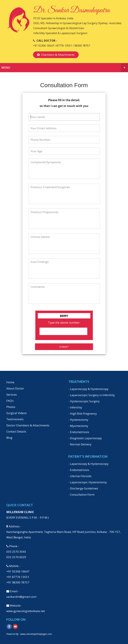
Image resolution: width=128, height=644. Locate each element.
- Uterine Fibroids (80, 476)
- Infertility (75, 407)
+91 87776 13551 (18, 577)
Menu (65, 68)
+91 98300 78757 (18, 582)
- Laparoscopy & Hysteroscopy (88, 389)
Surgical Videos (16, 413)
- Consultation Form (81, 495)
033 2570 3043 (16, 552)
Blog (9, 438)
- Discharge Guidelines (83, 488)
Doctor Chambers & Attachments (28, 425)
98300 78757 (82, 46)
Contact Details (16, 431)
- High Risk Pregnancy (83, 414)
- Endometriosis (79, 432)
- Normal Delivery (80, 444)
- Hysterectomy (78, 420)
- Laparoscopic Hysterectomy (88, 482)
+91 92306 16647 (43, 46)
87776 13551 (64, 46)
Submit (64, 347)
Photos (11, 407)
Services (12, 395)
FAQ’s (10, 401)
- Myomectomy (78, 426)
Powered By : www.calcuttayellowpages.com (29, 634)
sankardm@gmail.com (21, 597)
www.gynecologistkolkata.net (26, 611)
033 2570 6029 (16, 557)
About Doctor (15, 388)
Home (10, 382)
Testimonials (15, 419)
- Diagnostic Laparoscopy (85, 438)
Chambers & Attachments (56, 55)
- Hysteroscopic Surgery (84, 401)
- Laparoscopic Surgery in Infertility (92, 395)
